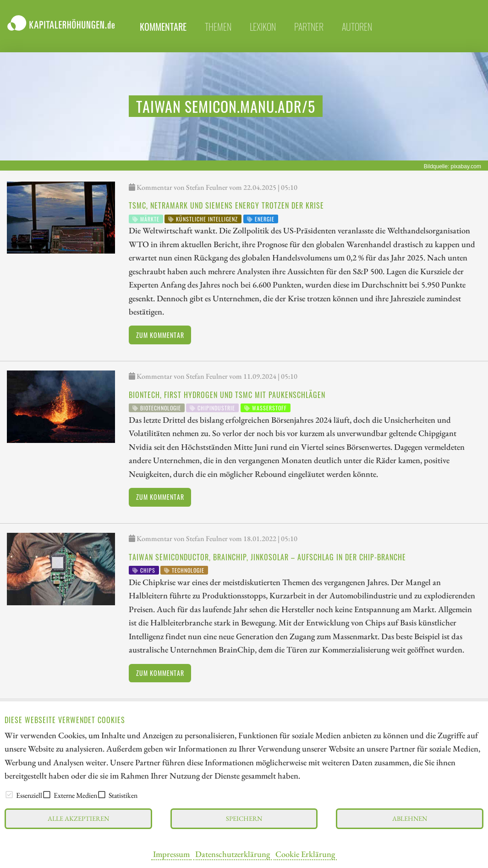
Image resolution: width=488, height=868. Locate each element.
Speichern (244, 818)
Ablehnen (410, 818)
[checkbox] (9, 795)
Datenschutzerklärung (233, 854)
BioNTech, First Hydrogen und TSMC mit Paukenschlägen (227, 395)
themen (218, 27)
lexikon (263, 27)
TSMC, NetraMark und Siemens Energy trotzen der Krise (226, 205)
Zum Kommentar (160, 335)
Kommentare (163, 27)
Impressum (171, 854)
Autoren (357, 27)
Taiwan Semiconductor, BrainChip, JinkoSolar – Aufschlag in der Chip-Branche (267, 557)
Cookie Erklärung (305, 854)
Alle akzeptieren (78, 818)
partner (309, 27)
